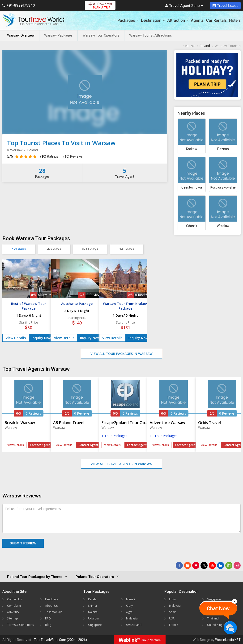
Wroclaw (223, 226)
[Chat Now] (230, 628)
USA (172, 618)
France (174, 625)
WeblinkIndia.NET (228, 640)
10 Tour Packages (164, 436)
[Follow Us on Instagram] (237, 565)
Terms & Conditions (20, 625)
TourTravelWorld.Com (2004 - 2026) (60, 640)
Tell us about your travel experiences (33, 509)
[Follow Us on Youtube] (212, 565)
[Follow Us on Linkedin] (221, 565)
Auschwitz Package (77, 304)
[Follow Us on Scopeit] (229, 565)
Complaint (14, 606)
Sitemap (13, 618)
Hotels (235, 20)
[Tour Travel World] (34, 20)
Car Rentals (216, 20)
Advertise (13, 612)
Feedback (52, 599)
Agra (129, 612)
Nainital (93, 612)
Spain (173, 612)
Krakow (192, 149)
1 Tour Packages (114, 436)
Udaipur (94, 618)
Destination (153, 20)
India (172, 599)
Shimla (92, 606)
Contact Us (14, 599)
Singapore (95, 625)
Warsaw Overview (21, 35)
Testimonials (54, 612)
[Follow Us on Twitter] (204, 565)
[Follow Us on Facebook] (179, 565)
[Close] (234, 601)
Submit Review (23, 543)
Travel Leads (225, 6)
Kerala (92, 599)
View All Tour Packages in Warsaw (121, 354)
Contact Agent (40, 445)
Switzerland (134, 625)
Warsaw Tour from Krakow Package (125, 306)
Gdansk (192, 226)
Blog (48, 625)
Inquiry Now (42, 338)
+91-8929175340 (19, 5)
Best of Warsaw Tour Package (29, 306)
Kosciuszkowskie (223, 187)
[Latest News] (188, 565)
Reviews (73, 156)
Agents (197, 20)
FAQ (48, 618)
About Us (51, 606)
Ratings (49, 156)
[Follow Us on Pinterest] (196, 565)
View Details (16, 338)
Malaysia (132, 618)
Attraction (178, 20)
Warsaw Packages (58, 35)
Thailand (213, 618)
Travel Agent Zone (184, 6)
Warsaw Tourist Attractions (151, 35)
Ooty (129, 606)
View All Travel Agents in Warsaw (121, 464)
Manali (130, 599)
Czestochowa (192, 187)
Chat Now (218, 608)
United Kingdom (218, 625)
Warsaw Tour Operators (101, 35)
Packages (128, 20)
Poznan (223, 149)
